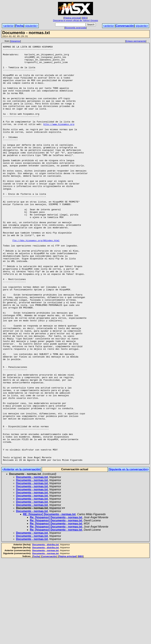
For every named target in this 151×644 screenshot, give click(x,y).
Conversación (125, 26)
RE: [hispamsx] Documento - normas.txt (49, 599)
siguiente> (31, 26)
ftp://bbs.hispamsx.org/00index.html (36, 281)
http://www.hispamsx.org (59, 141)
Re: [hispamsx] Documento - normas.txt (56, 602)
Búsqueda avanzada (76, 28)
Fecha (19, 26)
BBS (85, 18)
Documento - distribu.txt (46, 629)
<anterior (8, 26)
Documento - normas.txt (32, 562)
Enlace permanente (136, 42)
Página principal (72, 18)
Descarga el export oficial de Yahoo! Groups (75, 20)
